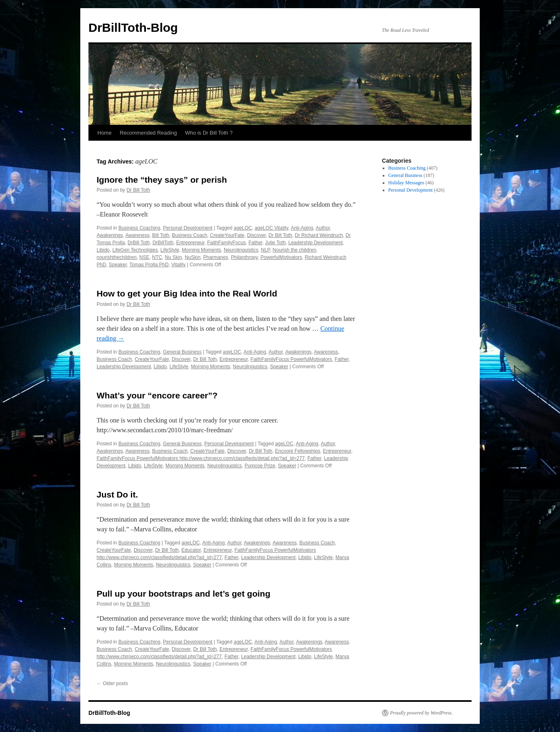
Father (256, 243)
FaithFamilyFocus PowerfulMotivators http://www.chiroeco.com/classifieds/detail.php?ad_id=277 (201, 458)
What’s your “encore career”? (157, 395)
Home (105, 133)
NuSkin (193, 257)
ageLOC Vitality (271, 228)
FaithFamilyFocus (226, 243)
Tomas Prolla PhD (149, 265)
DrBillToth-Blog (133, 28)
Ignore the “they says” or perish (162, 180)
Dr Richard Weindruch (319, 235)
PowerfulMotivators (281, 257)
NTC (157, 257)
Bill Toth (161, 235)
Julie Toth (275, 243)
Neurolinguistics (241, 250)
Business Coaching (139, 228)
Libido (103, 250)
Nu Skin (173, 257)
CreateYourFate (227, 235)
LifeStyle (170, 250)
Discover (256, 235)
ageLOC (243, 228)
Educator (191, 550)
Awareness (138, 235)
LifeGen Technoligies (135, 250)
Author (323, 228)
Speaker (118, 265)
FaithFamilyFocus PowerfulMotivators (291, 359)
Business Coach (190, 235)
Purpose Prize (260, 466)
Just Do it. (117, 494)
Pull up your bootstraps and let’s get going (183, 594)
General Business (182, 352)
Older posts (112, 683)
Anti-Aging (302, 228)
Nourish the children (294, 250)
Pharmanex (216, 257)
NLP (265, 250)
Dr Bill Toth (138, 190)
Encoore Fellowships (298, 451)
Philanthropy (245, 257)
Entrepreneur (190, 243)
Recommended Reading (148, 133)
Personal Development (188, 228)
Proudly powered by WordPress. (421, 713)
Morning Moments (201, 250)
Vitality (178, 265)
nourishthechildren (117, 257)
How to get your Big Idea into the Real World (187, 293)
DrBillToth (163, 243)
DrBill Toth (139, 243)
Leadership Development (315, 243)
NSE (144, 257)
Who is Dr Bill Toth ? (209, 133)
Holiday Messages (406, 183)
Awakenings (110, 235)
